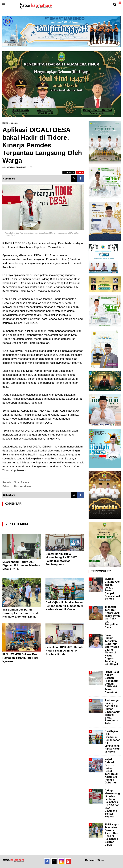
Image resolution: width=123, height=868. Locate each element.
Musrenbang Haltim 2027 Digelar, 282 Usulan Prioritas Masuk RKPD (21, 565)
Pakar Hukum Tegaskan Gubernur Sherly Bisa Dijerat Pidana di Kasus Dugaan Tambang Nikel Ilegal (112, 650)
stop (80, 172)
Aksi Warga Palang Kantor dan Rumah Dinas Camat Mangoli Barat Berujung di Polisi (113, 712)
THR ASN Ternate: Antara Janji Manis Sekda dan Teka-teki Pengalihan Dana (112, 617)
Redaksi (90, 860)
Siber (101, 860)
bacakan (69, 172)
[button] (120, 2)
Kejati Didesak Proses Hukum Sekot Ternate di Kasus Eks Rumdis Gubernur (111, 771)
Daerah (14, 123)
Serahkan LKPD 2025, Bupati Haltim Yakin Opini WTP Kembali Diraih (64, 651)
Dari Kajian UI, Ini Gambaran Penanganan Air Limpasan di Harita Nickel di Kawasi (64, 606)
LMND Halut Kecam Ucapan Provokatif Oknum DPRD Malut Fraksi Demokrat (112, 682)
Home (5, 123)
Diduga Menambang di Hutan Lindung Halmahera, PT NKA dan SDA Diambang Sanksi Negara (112, 804)
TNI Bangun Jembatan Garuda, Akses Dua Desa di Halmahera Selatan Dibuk (20, 613)
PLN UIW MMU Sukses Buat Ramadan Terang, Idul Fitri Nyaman (20, 658)
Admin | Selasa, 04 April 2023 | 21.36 (17, 167)
